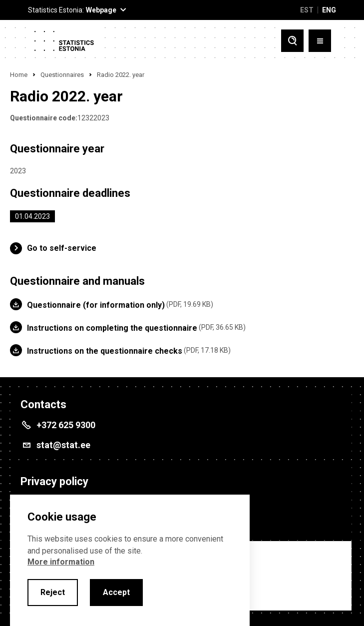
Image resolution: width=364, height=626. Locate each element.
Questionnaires (62, 75)
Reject (53, 592)
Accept (116, 592)
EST (307, 10)
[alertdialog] (130, 560)
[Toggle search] (292, 41)
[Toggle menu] (320, 41)
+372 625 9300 (66, 425)
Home (19, 75)
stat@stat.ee (63, 445)
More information (61, 562)
